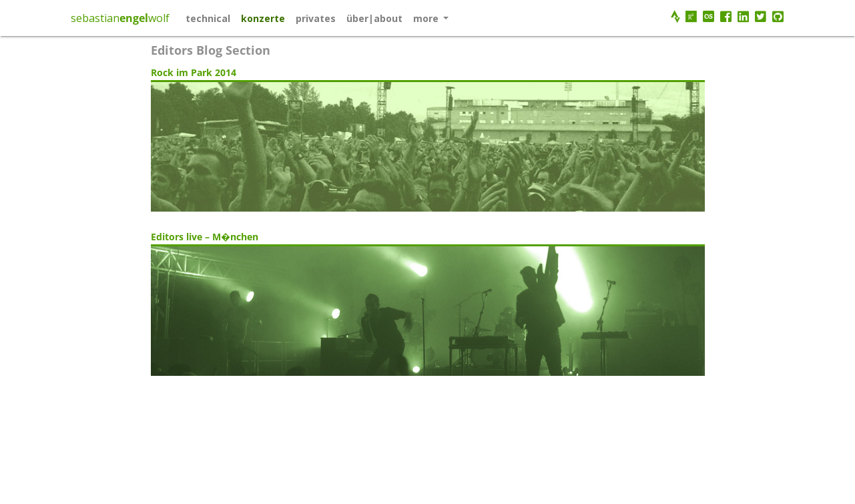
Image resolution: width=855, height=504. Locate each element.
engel (134, 18)
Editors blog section (211, 50)
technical (208, 18)
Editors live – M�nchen (205, 237)
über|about (374, 18)
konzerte (263, 18)
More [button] (427, 18)
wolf (159, 18)
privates (316, 18)
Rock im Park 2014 (194, 72)
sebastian (95, 18)
